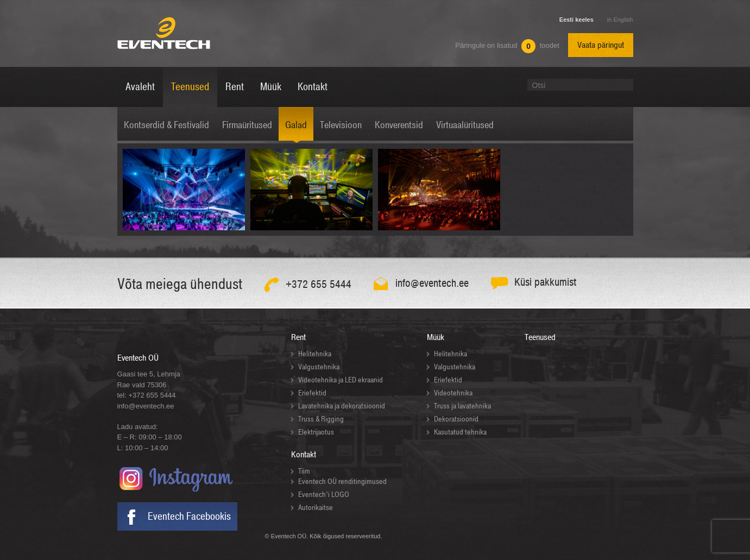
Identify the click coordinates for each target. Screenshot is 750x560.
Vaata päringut (601, 45)
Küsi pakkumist (546, 282)
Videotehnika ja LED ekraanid (341, 380)
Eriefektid (312, 393)
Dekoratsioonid (456, 419)
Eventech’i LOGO (324, 495)
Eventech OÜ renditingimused (342, 482)
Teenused (540, 337)
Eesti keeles (576, 20)
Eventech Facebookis (189, 517)
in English (620, 20)
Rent (298, 337)
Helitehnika (315, 354)
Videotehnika (453, 393)
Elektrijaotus (316, 432)
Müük (436, 337)
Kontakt (304, 455)
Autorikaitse (316, 508)
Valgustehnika (319, 367)
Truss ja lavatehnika (462, 406)
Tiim (304, 471)
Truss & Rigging (321, 419)
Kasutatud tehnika (460, 432)
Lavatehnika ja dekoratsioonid (342, 406)
